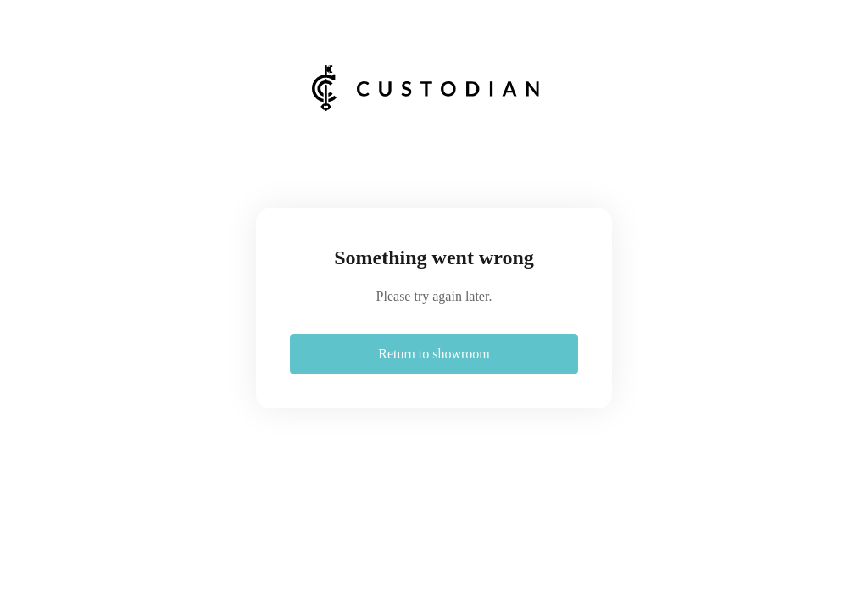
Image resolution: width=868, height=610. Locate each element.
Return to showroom (434, 354)
